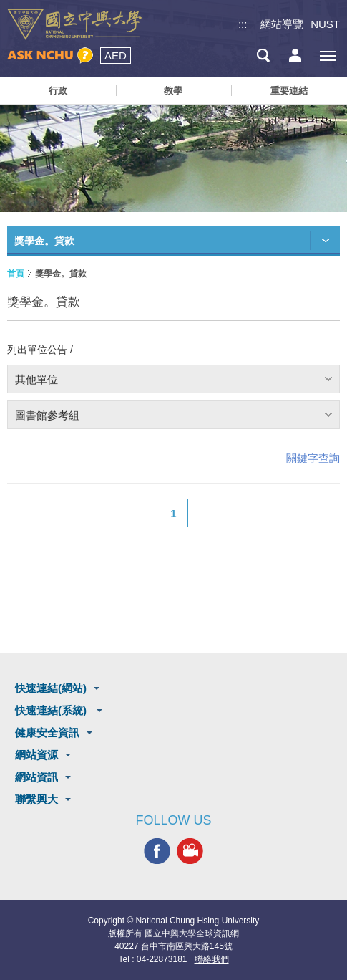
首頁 (16, 274)
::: (243, 24)
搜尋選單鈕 (263, 56)
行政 (58, 91)
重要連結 (289, 91)
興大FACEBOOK (157, 851)
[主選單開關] (327, 56)
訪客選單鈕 (295, 56)
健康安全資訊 (47, 732)
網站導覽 (282, 24)
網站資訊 (36, 777)
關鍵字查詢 (313, 458)
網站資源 (36, 755)
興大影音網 (190, 851)
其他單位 (36, 379)
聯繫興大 (36, 799)
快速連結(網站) (51, 688)
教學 (173, 91)
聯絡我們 (212, 959)
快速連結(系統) (52, 710)
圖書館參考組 (47, 415)
